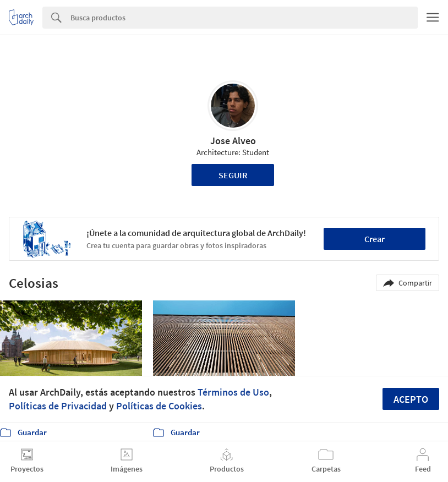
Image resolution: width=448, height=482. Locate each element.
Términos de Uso (233, 392)
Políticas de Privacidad (58, 406)
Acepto (411, 399)
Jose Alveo (233, 141)
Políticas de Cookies (159, 406)
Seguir (233, 175)
